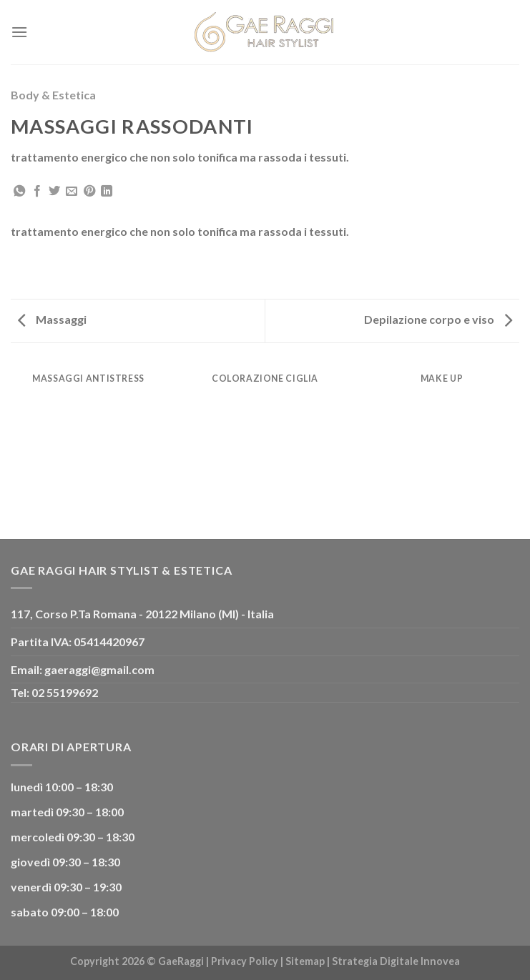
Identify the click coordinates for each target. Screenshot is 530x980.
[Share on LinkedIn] (107, 192)
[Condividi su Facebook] (37, 192)
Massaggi (52, 319)
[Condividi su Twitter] (54, 192)
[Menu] (19, 32)
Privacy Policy (245, 961)
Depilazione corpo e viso (438, 319)
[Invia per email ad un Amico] (72, 192)
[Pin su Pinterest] (89, 192)
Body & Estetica (53, 95)
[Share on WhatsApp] (19, 192)
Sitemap (305, 961)
